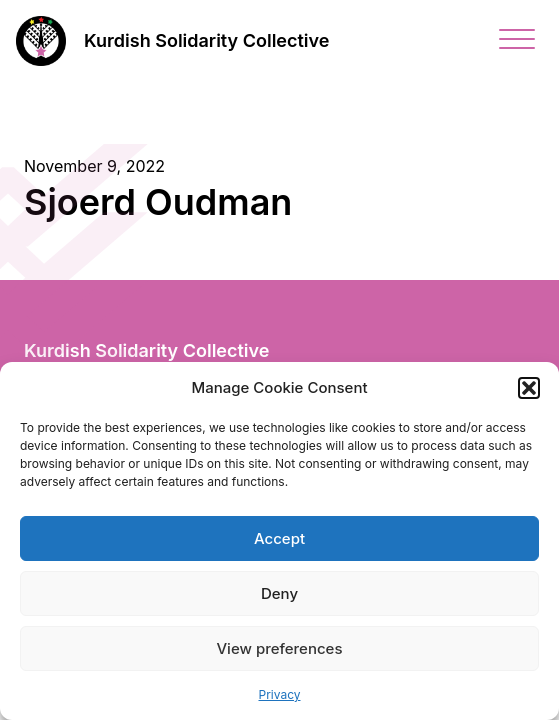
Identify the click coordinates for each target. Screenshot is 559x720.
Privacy (280, 694)
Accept (279, 538)
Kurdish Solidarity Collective (206, 40)
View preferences (279, 648)
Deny (279, 593)
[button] (529, 388)
